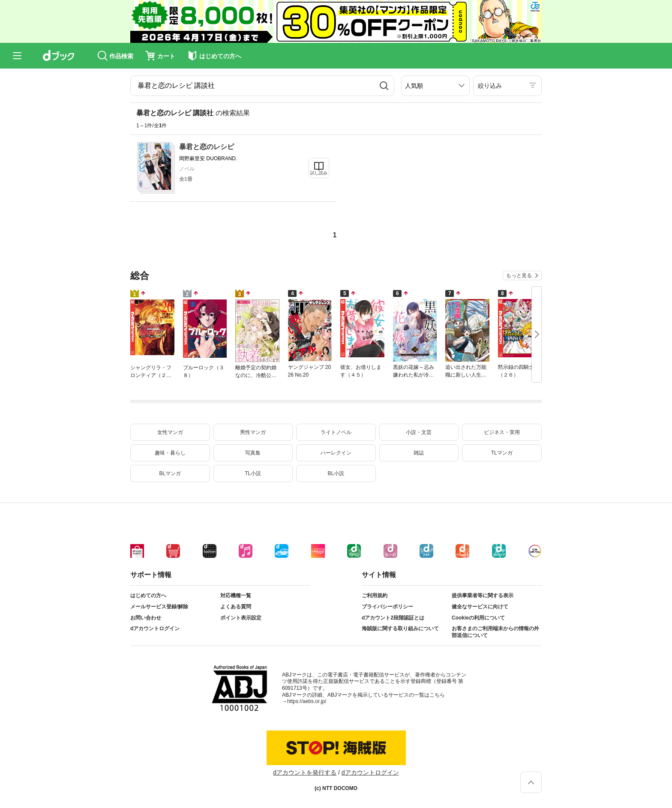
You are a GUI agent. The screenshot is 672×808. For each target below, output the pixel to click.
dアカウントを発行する (305, 772)
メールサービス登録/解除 (159, 607)
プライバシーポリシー (387, 607)
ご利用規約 (375, 596)
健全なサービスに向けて (480, 607)
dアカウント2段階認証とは (393, 618)
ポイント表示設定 (241, 618)
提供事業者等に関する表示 (483, 596)
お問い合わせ (146, 618)
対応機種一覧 (236, 596)
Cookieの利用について (478, 618)
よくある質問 (236, 607)
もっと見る (519, 275)
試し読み (319, 173)
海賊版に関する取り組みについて (400, 628)
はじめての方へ (148, 596)
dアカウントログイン (155, 628)
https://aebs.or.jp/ (307, 701)
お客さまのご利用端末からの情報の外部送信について (495, 632)
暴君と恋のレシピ (207, 147)
